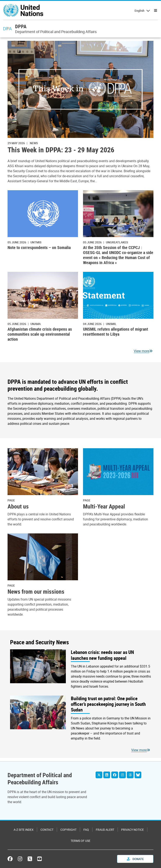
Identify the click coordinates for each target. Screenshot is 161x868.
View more (142, 351)
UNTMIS (36, 242)
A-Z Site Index (24, 830)
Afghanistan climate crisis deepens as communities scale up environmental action (40, 334)
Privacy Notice (132, 830)
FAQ (86, 830)
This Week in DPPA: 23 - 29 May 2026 (61, 150)
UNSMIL (111, 324)
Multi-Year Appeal (104, 506)
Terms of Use (80, 841)
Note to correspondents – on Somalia (39, 247)
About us (18, 506)
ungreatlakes (117, 242)
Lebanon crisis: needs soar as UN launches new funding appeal (102, 655)
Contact (47, 830)
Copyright (68, 830)
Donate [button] (135, 859)
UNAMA (36, 324)
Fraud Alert (105, 830)
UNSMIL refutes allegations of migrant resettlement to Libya (116, 332)
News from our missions (36, 592)
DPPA (21, 26)
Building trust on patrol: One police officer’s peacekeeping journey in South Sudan (108, 704)
